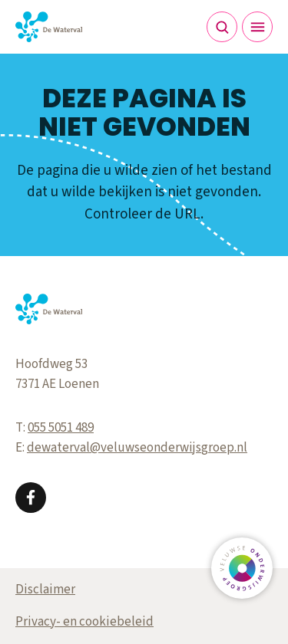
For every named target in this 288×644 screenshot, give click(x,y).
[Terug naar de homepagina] (49, 27)
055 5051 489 (61, 428)
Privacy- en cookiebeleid (84, 622)
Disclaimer (45, 590)
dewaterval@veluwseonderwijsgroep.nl (137, 448)
